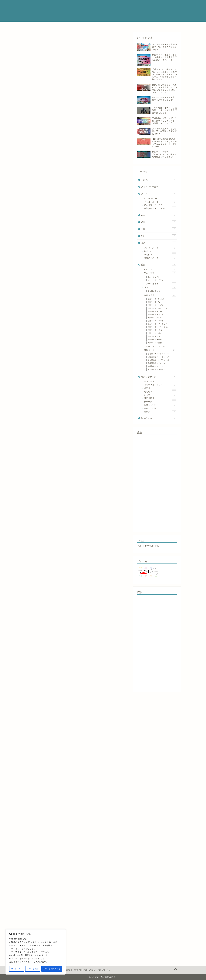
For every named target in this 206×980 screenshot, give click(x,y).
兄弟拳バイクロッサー (160, 347)
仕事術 (160, 388)
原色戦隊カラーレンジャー (158, 354)
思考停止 (160, 392)
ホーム (55, 25)
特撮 (159, 264)
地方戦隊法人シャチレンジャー (160, 357)
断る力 (160, 395)
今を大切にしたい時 (160, 385)
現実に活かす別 (159, 376)
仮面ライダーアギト (156, 305)
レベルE (160, 251)
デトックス (160, 382)
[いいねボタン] (28, 840)
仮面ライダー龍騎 (155, 343)
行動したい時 (160, 405)
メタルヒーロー (123, 25)
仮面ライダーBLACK (156, 299)
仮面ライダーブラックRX (158, 327)
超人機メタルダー (155, 291)
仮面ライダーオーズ (156, 312)
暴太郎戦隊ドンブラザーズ (158, 360)
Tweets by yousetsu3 (148, 546)
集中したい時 (160, 408)
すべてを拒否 (33, 969)
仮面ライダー (87, 25)
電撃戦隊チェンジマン (157, 369)
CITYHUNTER (160, 199)
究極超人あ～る (160, 258)
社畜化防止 (160, 398)
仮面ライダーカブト (156, 315)
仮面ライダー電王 (155, 336)
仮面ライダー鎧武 (155, 333)
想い (159, 236)
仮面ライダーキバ (155, 318)
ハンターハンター (160, 248)
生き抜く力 (159, 418)
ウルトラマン (160, 273)
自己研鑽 (160, 402)
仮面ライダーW (154, 302)
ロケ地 (159, 215)
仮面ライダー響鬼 (155, 340)
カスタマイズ (17, 969)
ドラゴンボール (160, 202)
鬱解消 (160, 412)
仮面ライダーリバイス (157, 330)
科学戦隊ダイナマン (156, 366)
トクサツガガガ (160, 284)
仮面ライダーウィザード (157, 308)
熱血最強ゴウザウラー (160, 205)
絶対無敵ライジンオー (160, 209)
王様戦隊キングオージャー (158, 363)
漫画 (28, 36)
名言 (159, 222)
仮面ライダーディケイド (157, 324)
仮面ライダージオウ (156, 321)
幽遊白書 (160, 255)
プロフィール (70, 25)
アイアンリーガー (159, 186)
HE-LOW (160, 270)
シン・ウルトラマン (156, 280)
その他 (159, 180)
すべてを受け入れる (52, 969)
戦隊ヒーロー (105, 25)
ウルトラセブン (154, 277)
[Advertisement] (157, 483)
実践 (159, 229)
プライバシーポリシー (145, 25)
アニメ (159, 193)
